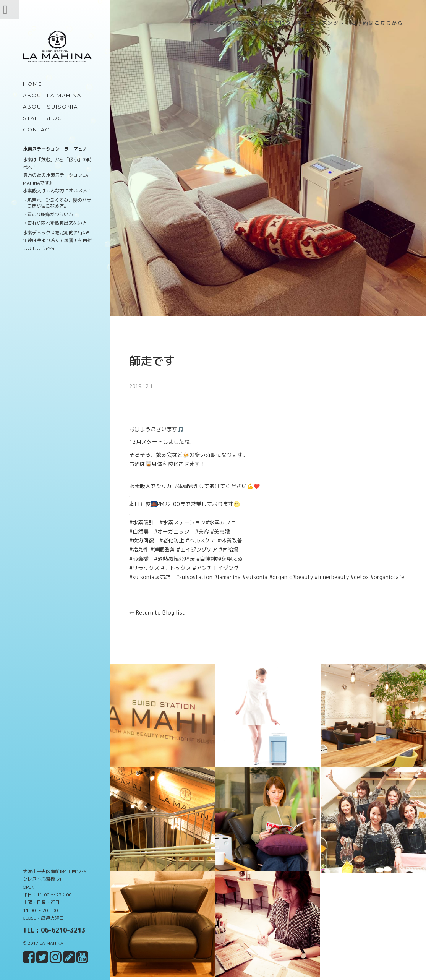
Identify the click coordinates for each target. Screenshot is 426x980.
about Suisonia (50, 107)
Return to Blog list (162, 617)
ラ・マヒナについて (218, 23)
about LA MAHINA (52, 95)
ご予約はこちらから (377, 23)
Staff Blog (43, 118)
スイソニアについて (277, 23)
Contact (38, 130)
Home (32, 84)
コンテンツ (327, 23)
